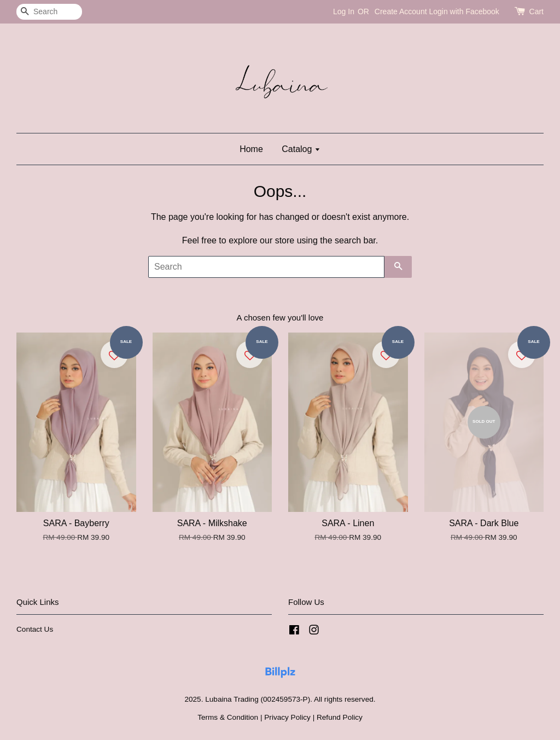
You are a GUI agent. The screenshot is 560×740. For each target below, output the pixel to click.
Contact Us (35, 629)
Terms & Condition (228, 717)
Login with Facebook (464, 11)
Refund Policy (340, 717)
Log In (344, 11)
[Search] (49, 12)
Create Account (401, 11)
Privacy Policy (287, 717)
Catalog (301, 149)
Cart (536, 11)
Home (251, 149)
